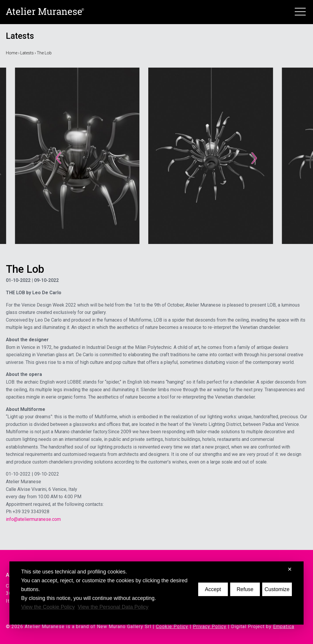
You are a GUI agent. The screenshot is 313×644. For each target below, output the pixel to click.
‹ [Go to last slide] (59, 156)
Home (12, 53)
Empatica (284, 627)
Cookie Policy (172, 627)
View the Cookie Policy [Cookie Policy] (48, 607)
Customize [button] (277, 589)
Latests (27, 53)
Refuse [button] (245, 589)
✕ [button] (290, 569)
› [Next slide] (254, 156)
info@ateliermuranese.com (33, 519)
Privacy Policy (210, 627)
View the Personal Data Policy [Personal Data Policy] (113, 607)
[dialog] (156, 593)
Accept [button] (213, 589)
